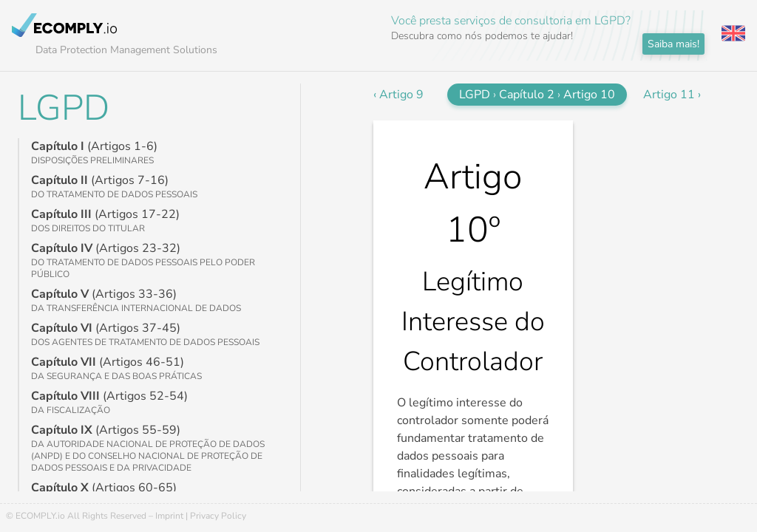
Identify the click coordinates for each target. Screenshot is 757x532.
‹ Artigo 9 (398, 95)
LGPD (64, 108)
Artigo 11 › (672, 95)
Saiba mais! (673, 44)
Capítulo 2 (527, 95)
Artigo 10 (589, 95)
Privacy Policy (218, 516)
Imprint (169, 516)
